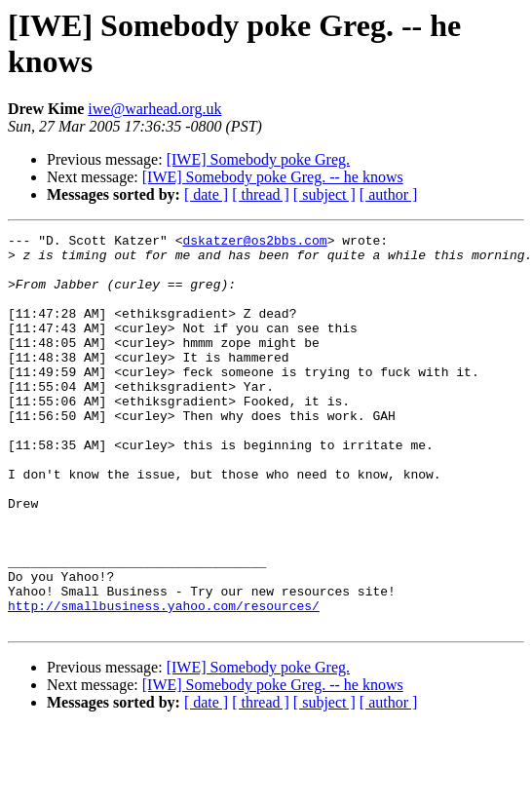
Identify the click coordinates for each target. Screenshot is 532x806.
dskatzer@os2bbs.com (254, 243)
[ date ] (206, 194)
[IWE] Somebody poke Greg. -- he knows (273, 177)
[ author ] (389, 194)
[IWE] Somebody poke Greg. (258, 159)
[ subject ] (324, 194)
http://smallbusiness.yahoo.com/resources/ (164, 681)
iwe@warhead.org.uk (154, 109)
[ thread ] (261, 194)
